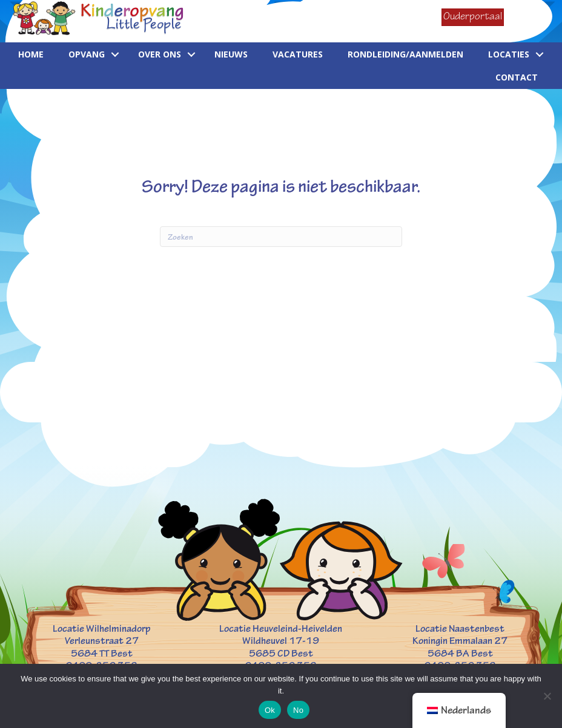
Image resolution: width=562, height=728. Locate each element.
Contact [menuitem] (517, 77)
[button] (115, 54)
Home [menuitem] (31, 54)
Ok (270, 710)
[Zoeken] (281, 237)
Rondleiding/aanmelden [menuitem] (405, 54)
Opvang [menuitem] (87, 54)
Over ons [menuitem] (160, 54)
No (298, 710)
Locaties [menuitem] (509, 54)
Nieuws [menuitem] (231, 54)
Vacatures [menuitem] (298, 54)
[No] (547, 696)
